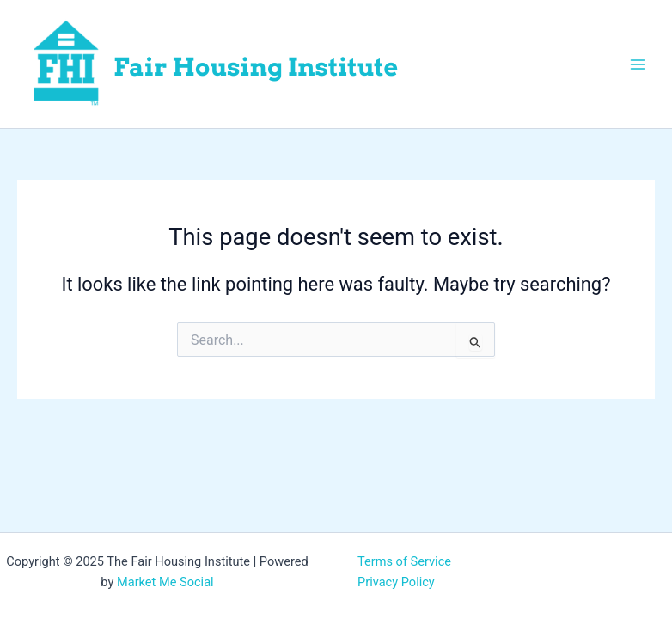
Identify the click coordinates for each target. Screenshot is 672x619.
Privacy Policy (396, 582)
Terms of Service (404, 561)
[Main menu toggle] (638, 64)
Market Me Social (165, 582)
